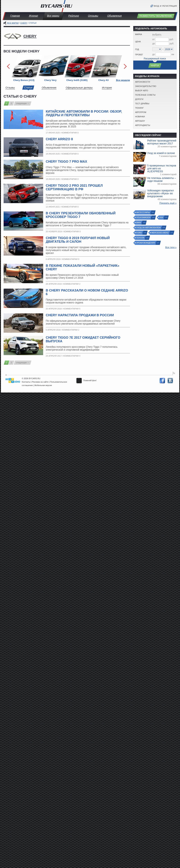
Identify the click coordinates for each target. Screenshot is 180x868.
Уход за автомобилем (149, 228)
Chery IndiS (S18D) (77, 80)
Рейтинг (74, 16)
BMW (139, 223)
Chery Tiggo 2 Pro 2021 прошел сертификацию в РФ (74, 187)
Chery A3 (104, 80)
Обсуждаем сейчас (148, 135)
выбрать (157, 34)
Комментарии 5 (72, 309)
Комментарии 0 (70, 133)
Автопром (141, 112)
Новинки (140, 117)
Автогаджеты (143, 125)
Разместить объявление (156, 16)
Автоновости (143, 82)
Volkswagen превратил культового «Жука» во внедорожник (161, 193)
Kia (162, 217)
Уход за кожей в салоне (161, 153)
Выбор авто (142, 91)
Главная (15, 16)
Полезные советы (145, 95)
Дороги (139, 99)
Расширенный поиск (155, 58)
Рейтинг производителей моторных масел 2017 (162, 142)
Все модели (123, 80)
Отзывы (93, 16)
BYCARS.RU (34, 378)
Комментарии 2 (72, 284)
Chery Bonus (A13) (24, 80)
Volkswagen (144, 217)
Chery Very (50, 80)
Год (137, 49)
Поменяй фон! (86, 380)
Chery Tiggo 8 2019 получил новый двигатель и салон (78, 240)
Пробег (139, 55)
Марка (139, 34)
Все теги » (171, 247)
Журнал (33, 16)
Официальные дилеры (79, 88)
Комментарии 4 (72, 356)
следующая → (22, 103)
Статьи (28, 87)
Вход (156, 6)
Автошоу (140, 121)
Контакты (26, 382)
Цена (138, 42)
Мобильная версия (43, 385)
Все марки (53, 16)
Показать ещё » (168, 203)
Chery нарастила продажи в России (80, 315)
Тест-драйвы (142, 104)
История (107, 88)
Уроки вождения (146, 243)
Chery (24, 23)
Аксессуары (143, 212)
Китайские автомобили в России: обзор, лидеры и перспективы (84, 113)
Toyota (140, 238)
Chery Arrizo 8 (59, 139)
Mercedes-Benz (160, 233)
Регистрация (170, 6)
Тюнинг (140, 108)
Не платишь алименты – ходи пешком (162, 179)
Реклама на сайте (40, 382)
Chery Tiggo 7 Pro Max (67, 162)
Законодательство (146, 86)
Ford (139, 233)
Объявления (114, 16)
